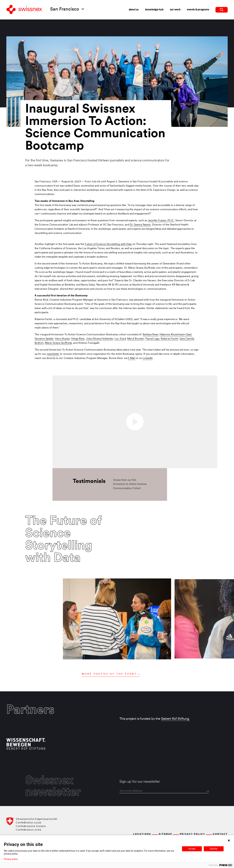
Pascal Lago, (153, 339)
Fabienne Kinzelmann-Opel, (176, 335)
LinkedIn (148, 358)
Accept (192, 849)
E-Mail (132, 358)
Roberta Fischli (169, 339)
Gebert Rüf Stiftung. (175, 719)
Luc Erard (120, 339)
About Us (134, 10)
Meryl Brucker (136, 339)
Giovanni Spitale (44, 339)
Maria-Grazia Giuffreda (58, 343)
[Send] (207, 791)
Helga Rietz (78, 339)
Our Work (175, 10)
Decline (214, 849)
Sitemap (165, 834)
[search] (222, 10)
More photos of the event (111, 674)
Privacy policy (11, 859)
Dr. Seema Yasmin (140, 225)
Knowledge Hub (154, 10)
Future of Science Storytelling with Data (108, 244)
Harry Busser (62, 339)
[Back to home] (24, 10)
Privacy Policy (192, 834)
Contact (220, 834)
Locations (142, 834)
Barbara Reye (150, 335)
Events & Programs (198, 10)
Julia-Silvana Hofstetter (100, 339)
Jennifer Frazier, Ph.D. (161, 221)
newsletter (53, 354)
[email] (164, 791)
